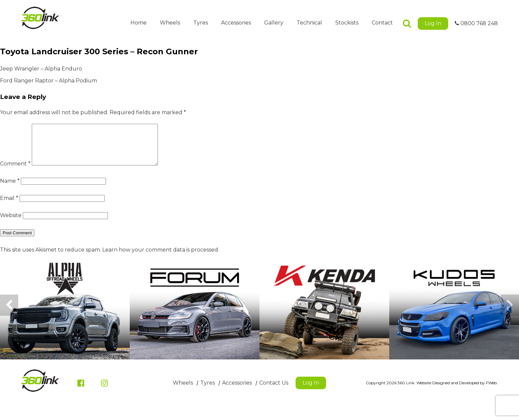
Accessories (236, 23)
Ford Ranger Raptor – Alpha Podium (48, 81)
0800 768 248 (476, 23)
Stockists (347, 23)
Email (9, 206)
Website (11, 223)
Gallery (274, 23)
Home (139, 23)
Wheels (170, 23)
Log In (433, 23)
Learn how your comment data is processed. (161, 258)
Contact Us (274, 391)
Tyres (201, 23)
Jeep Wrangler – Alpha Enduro (41, 69)
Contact (382, 23)
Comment (15, 172)
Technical (309, 23)
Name (10, 189)
